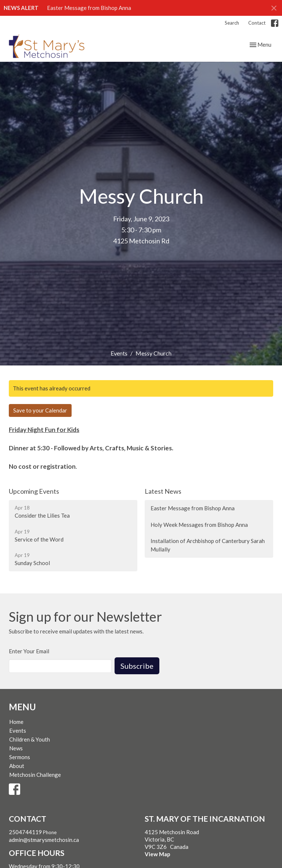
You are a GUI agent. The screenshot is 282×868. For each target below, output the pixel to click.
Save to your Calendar (40, 410)
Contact (257, 23)
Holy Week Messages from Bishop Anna (199, 525)
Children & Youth (30, 739)
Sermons (20, 757)
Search (232, 23)
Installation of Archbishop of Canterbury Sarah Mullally (208, 545)
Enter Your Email (29, 651)
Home (16, 722)
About (17, 766)
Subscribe (137, 666)
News (16, 748)
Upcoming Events (34, 491)
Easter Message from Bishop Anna (89, 8)
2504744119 (25, 832)
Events (119, 353)
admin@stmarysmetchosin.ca (44, 840)
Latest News (163, 491)
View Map (158, 854)
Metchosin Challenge (35, 775)
